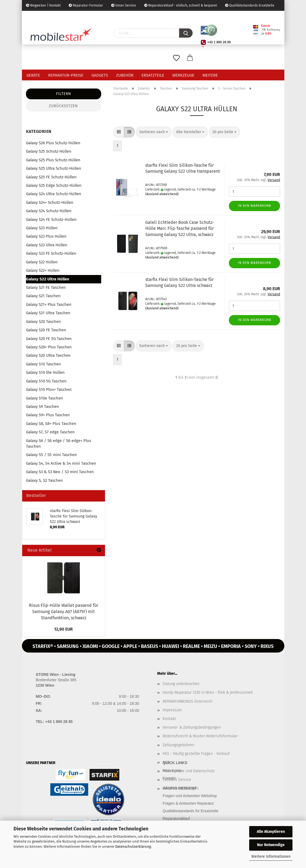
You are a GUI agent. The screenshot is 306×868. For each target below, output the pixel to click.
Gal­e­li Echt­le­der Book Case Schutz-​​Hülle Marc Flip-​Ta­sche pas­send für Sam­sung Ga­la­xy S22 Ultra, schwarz (180, 229)
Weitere (210, 75)
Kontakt (169, 719)
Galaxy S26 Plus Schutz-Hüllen (53, 143)
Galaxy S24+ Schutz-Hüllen (50, 202)
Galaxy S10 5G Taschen (46, 381)
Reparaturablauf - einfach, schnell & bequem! (181, 5)
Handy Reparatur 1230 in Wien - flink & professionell (208, 692)
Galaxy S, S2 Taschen (45, 480)
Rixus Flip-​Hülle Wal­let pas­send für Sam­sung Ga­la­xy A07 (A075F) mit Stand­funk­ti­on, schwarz (64, 612)
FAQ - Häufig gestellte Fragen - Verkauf (196, 754)
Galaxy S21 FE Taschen (46, 287)
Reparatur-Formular (86, 5)
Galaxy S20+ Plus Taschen (49, 347)
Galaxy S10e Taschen (45, 398)
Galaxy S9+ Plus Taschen (48, 415)
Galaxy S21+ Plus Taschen (49, 304)
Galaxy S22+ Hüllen (43, 270)
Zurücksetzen (63, 106)
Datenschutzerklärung (133, 846)
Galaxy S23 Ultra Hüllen (47, 245)
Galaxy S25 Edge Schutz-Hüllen (54, 185)
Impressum (172, 710)
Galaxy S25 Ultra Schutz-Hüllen (54, 168)
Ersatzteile (153, 75)
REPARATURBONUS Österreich (187, 701)
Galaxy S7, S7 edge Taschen (50, 432)
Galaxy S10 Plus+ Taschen (49, 389)
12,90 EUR (63, 629)
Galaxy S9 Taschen (42, 407)
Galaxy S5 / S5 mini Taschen (51, 455)
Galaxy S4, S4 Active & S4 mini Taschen (61, 463)
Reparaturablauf (176, 818)
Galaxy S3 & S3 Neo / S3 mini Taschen (60, 472)
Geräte (33, 75)
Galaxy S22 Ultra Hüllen (48, 279)
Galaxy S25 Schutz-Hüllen (49, 151)
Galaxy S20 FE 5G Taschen (49, 339)
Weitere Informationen (271, 856)
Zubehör (125, 75)
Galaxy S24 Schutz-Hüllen (49, 211)
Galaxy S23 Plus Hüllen (46, 236)
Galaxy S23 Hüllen (42, 228)
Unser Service (124, 5)
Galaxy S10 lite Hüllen (45, 372)
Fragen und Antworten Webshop (190, 796)
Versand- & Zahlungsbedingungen (192, 727)
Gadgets (100, 75)
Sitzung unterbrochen (181, 684)
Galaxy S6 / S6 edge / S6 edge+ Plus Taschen (59, 443)
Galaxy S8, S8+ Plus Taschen (51, 424)
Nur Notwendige (271, 845)
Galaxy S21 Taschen (43, 296)
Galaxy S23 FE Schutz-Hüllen (51, 253)
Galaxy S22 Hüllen (42, 262)
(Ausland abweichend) (162, 194)
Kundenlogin (67, 16)
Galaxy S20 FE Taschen (46, 330)
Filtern (64, 94)
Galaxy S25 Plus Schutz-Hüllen (53, 160)
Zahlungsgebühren (178, 745)
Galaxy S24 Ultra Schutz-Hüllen (54, 194)
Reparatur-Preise (66, 75)
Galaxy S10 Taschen (43, 364)
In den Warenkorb (254, 206)
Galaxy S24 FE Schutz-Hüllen (51, 220)
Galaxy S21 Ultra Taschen (48, 313)
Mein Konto (172, 771)
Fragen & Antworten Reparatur (188, 803)
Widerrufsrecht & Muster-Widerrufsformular (200, 736)
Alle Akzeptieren (271, 832)
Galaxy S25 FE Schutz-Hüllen (51, 177)
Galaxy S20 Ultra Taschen (48, 355)
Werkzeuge (183, 75)
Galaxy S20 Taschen (43, 322)
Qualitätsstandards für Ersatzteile (190, 811)
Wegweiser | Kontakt (43, 5)
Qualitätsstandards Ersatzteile (250, 5)
